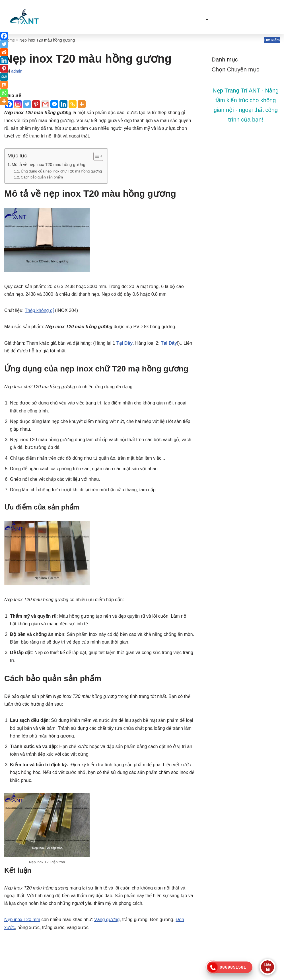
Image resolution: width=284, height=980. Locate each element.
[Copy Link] (73, 104)
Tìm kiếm (272, 40)
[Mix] (4, 85)
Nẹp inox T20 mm (22, 920)
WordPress (52, 973)
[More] (82, 104)
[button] (207, 17)
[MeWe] (4, 77)
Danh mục (225, 59)
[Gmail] (45, 104)
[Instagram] (18, 104)
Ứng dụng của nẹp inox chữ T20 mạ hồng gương (61, 171)
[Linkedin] (63, 104)
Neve (10, 973)
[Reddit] (4, 52)
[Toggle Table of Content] (95, 156)
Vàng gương (107, 920)
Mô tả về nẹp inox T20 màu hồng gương (49, 165)
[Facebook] (4, 36)
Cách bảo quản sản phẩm (42, 177)
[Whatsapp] (4, 93)
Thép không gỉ (39, 310)
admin (17, 71)
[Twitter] (27, 104)
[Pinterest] (36, 104)
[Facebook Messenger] (54, 104)
